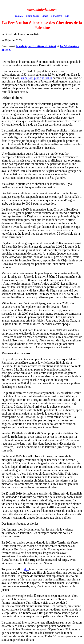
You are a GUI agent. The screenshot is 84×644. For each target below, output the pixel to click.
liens (45, 16)
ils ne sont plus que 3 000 (36, 78)
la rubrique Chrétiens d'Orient (36, 46)
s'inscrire (57, 16)
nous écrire (33, 16)
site (67, 16)
